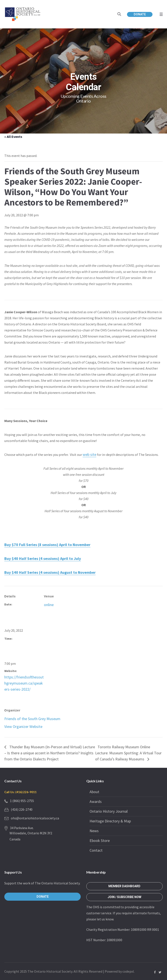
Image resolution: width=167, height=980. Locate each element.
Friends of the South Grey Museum (32, 719)
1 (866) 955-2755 (22, 801)
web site (89, 454)
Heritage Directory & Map (110, 821)
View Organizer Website (23, 726)
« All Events (13, 137)
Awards (96, 801)
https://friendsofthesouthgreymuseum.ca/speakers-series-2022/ (24, 683)
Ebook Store (100, 841)
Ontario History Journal (109, 811)
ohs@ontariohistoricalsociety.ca (35, 818)
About (94, 792)
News (94, 831)
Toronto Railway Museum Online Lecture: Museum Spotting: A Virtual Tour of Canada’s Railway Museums (128, 753)
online (49, 605)
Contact (96, 850)
